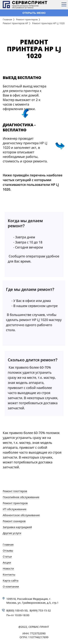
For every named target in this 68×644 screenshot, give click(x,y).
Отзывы (8, 550)
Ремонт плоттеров (15, 491)
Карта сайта (11, 580)
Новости (8, 568)
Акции (7, 562)
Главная (7, 19)
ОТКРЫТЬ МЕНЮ (34, 13)
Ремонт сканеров (14, 521)
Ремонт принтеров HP (15, 23)
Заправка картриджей (17, 527)
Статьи (7, 556)
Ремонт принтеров (27, 19)
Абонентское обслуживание (21, 515)
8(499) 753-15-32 (40, 610)
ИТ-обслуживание (15, 509)
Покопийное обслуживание (21, 497)
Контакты (9, 574)
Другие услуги (12, 533)
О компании (11, 586)
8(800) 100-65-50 (17, 610)
